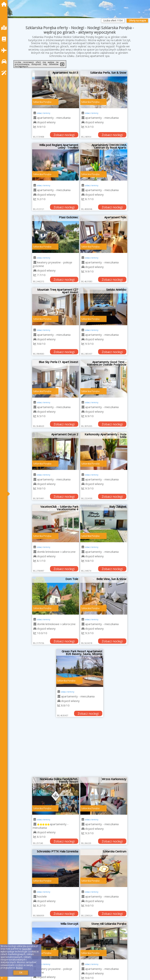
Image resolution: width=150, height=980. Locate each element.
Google (27, 949)
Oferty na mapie (137, 21)
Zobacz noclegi (64, 135)
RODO (19, 968)
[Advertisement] (80, 749)
